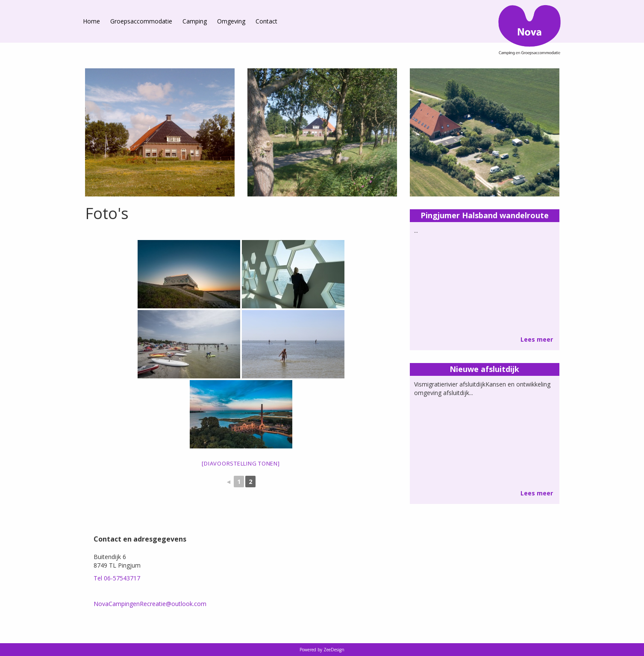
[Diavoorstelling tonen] (241, 463)
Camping (195, 21)
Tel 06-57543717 (117, 578)
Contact (266, 21)
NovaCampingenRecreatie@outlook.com (150, 604)
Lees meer (537, 339)
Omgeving (231, 21)
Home (91, 21)
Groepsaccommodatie (141, 21)
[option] (160, 132)
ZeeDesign (334, 650)
